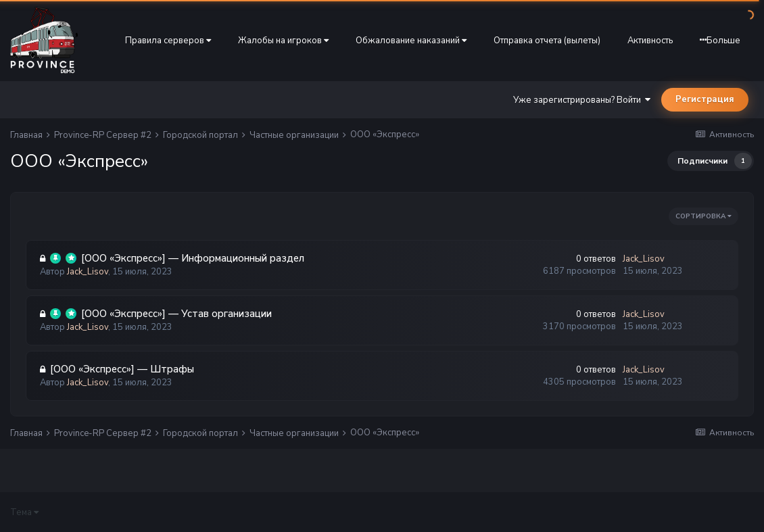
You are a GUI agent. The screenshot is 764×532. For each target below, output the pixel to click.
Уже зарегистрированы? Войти (582, 100)
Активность (650, 41)
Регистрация (705, 99)
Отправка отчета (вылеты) (547, 41)
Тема (24, 512)
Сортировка (703, 216)
